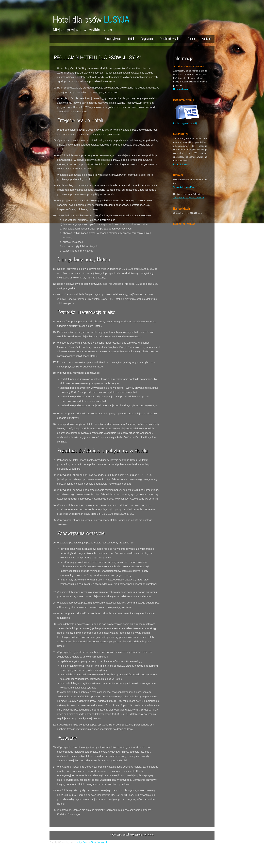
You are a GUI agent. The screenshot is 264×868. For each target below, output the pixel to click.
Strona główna (113, 39)
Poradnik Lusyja (181, 164)
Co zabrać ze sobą (170, 39)
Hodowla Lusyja (181, 89)
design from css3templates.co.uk (92, 842)
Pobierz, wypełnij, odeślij (185, 123)
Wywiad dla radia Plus (184, 187)
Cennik (191, 39)
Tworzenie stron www (142, 834)
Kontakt (206, 39)
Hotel (131, 39)
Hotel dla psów (91, 19)
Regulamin (147, 39)
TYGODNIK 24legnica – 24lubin (188, 198)
